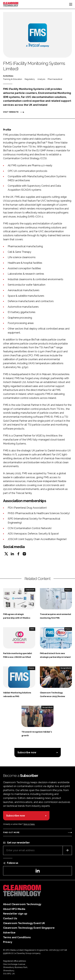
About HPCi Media (14, 909)
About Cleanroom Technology (22, 904)
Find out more (11, 833)
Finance (68, 590)
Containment (30, 590)
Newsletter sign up (15, 914)
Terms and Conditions (17, 937)
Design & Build (66, 668)
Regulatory (30, 79)
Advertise (9, 933)
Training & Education (13, 79)
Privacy (8, 942)
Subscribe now (27, 752)
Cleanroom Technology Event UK (24, 923)
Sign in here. (29, 824)
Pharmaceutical (55, 79)
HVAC (32, 629)
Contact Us (10, 918)
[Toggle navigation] (71, 4)
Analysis (41, 79)
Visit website (11, 112)
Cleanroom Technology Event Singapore (29, 928)
